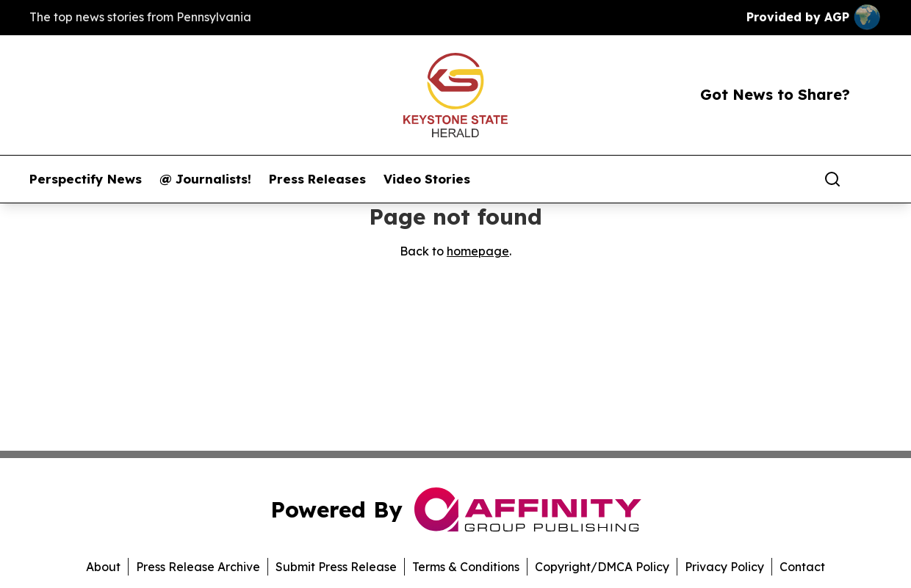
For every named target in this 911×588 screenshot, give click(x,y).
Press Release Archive (198, 567)
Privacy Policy (724, 567)
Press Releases (317, 179)
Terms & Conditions (466, 567)
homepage (478, 251)
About (103, 567)
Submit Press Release (336, 567)
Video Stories (427, 179)
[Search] (832, 179)
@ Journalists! (205, 179)
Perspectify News (86, 179)
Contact (802, 567)
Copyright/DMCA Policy (602, 567)
